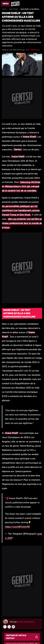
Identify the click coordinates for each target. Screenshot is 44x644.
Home (4, 9)
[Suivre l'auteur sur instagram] (9, 627)
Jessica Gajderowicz (32, 50)
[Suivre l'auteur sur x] (5, 627)
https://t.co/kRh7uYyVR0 (17, 527)
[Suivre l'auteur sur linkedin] (13, 627)
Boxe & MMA (14, 9)
